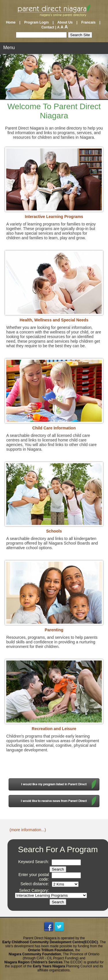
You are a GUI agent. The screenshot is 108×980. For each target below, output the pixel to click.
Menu (9, 48)
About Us (65, 22)
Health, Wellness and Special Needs (54, 320)
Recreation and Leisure (54, 729)
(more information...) (28, 830)
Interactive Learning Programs (54, 217)
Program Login (36, 22)
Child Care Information (54, 428)
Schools (54, 531)
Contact (47, 27)
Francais (88, 22)
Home (12, 22)
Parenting (54, 630)
